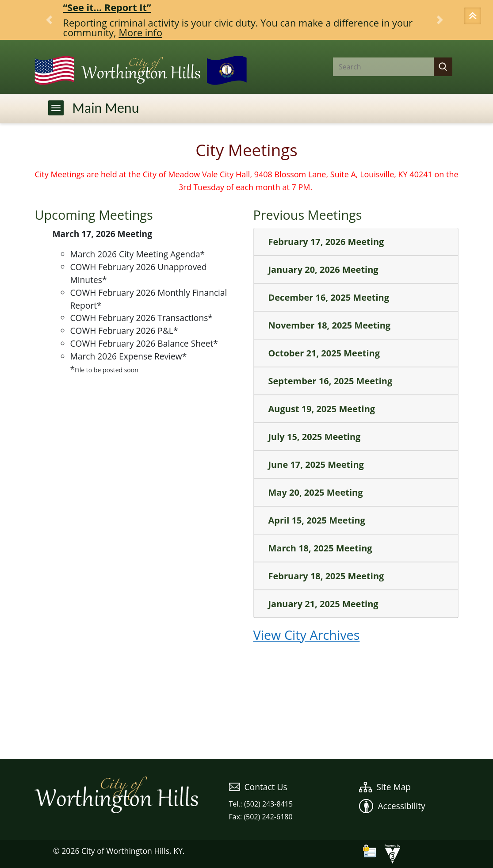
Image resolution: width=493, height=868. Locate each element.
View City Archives (307, 635)
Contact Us (258, 787)
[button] (474, 17)
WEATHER (246, 726)
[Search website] (376, 67)
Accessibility (392, 806)
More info (140, 33)
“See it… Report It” (107, 7)
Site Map (385, 787)
